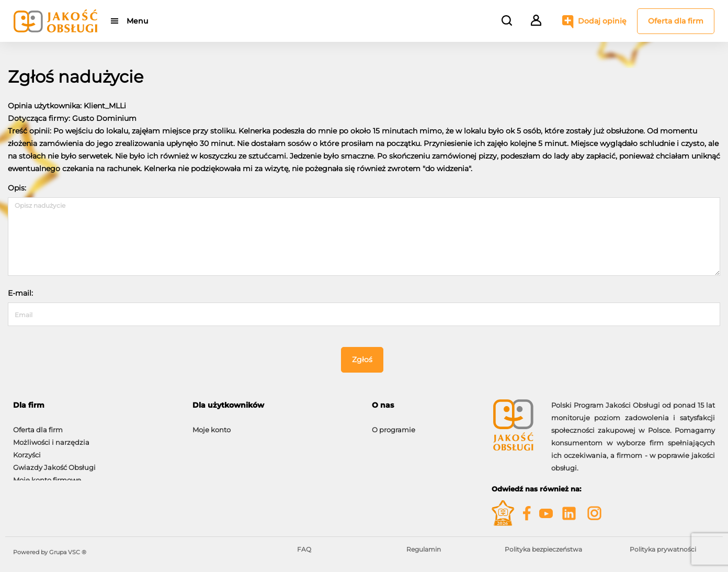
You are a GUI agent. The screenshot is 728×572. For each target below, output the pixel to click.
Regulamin (424, 549)
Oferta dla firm (676, 21)
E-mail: (20, 293)
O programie (394, 424)
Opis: (17, 188)
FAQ (304, 549)
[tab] (95, 405)
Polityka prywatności (663, 549)
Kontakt (385, 437)
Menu (137, 21)
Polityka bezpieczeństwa (543, 549)
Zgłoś (362, 360)
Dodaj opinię (602, 21)
